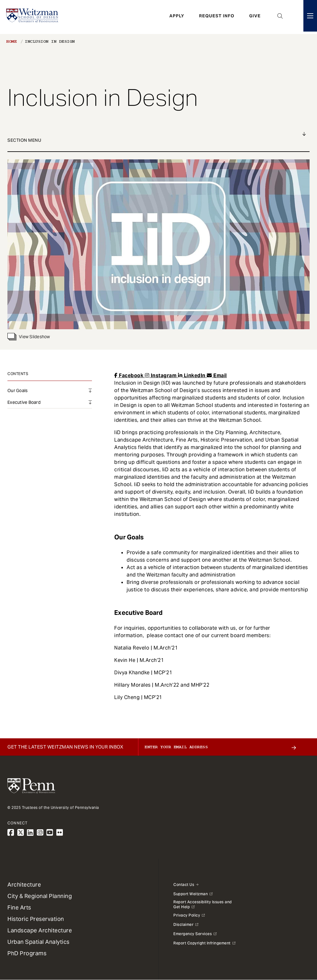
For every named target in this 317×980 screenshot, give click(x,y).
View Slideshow (29, 337)
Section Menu (24, 140)
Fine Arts (19, 907)
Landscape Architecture (40, 930)
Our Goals (17, 391)
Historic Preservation (36, 919)
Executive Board (24, 402)
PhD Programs (27, 953)
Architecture (24, 885)
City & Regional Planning (40, 896)
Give (255, 17)
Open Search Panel (280, 17)
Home (11, 41)
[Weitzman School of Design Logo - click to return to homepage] (33, 17)
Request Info (217, 17)
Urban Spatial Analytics (39, 942)
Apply (177, 17)
